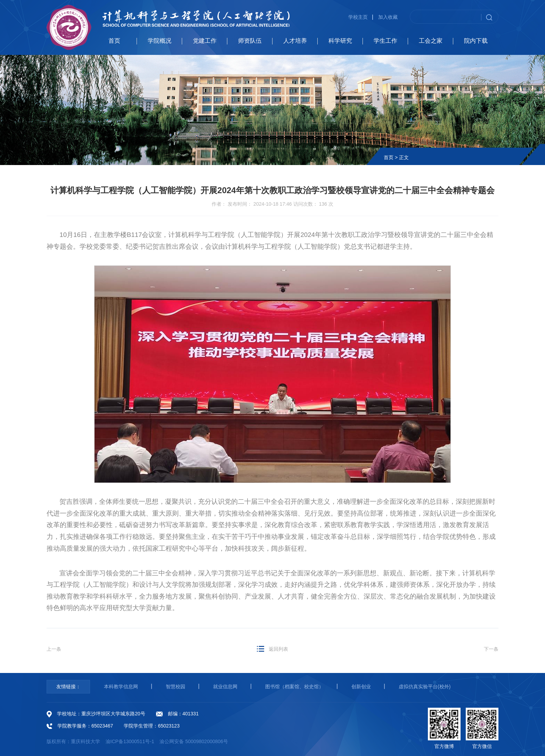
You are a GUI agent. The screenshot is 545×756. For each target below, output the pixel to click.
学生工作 (385, 41)
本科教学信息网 (121, 687)
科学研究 (340, 41)
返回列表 (278, 649)
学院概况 (160, 41)
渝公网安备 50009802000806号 (194, 741)
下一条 (491, 649)
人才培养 (295, 41)
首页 (114, 41)
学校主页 (358, 17)
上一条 (54, 649)
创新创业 (361, 687)
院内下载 (476, 41)
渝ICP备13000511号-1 (130, 741)
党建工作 (205, 41)
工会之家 (431, 41)
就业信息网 (225, 687)
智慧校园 (176, 687)
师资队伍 (250, 41)
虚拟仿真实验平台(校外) (425, 687)
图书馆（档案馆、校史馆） (294, 687)
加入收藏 (388, 17)
